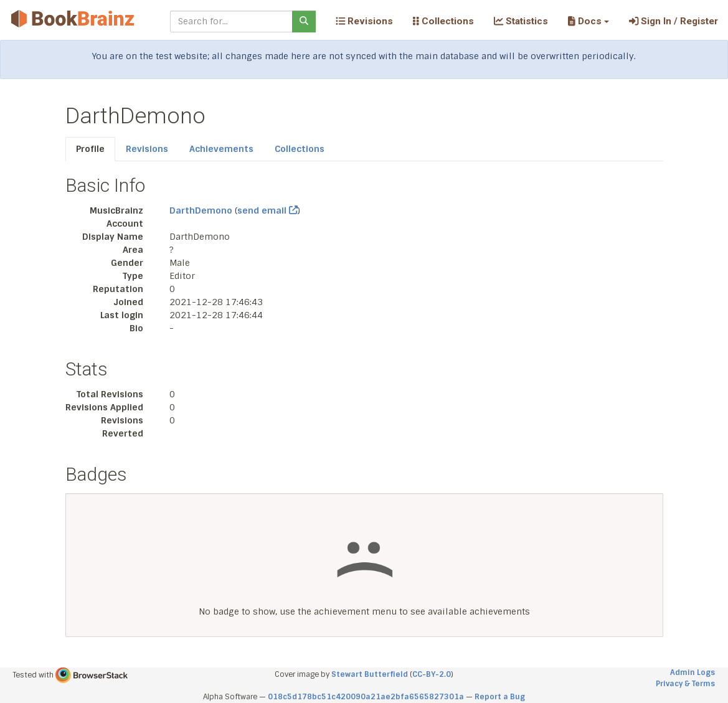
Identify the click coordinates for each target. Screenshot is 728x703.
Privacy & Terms (685, 684)
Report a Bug (500, 697)
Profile (90, 149)
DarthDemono (201, 210)
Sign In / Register (674, 21)
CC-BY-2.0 (432, 674)
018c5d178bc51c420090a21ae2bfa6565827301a (366, 697)
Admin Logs (693, 672)
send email (267, 210)
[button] (588, 21)
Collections (443, 21)
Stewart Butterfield (370, 674)
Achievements (221, 149)
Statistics (521, 21)
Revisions (364, 21)
